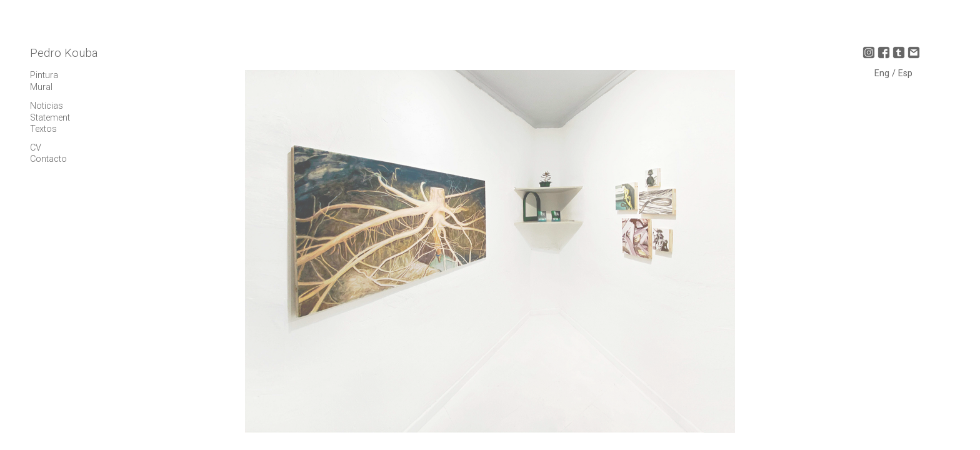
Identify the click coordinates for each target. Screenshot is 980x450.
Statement (50, 118)
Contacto (48, 159)
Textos (43, 129)
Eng (883, 73)
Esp (905, 73)
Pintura (44, 75)
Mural (41, 87)
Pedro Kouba (64, 53)
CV (36, 148)
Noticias (47, 106)
